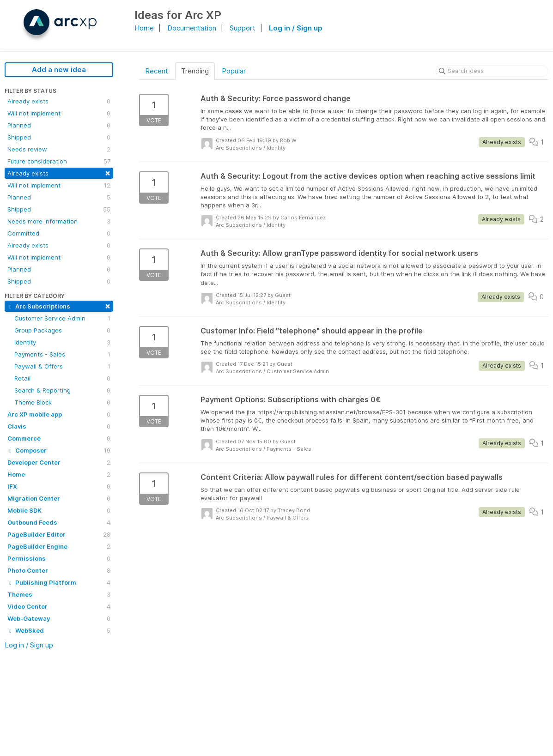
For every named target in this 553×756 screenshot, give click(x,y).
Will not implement (59, 113)
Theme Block (62, 402)
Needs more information (59, 221)
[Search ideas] (492, 71)
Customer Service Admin (62, 318)
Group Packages (62, 330)
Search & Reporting (62, 390)
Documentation (192, 28)
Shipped (59, 137)
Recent (157, 71)
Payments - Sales (62, 354)
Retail (62, 378)
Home (144, 28)
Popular (234, 71)
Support (243, 28)
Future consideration (59, 161)
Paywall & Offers (62, 366)
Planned (59, 125)
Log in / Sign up (296, 28)
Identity (62, 342)
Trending (195, 71)
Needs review (59, 149)
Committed (59, 233)
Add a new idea (59, 70)
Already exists (59, 101)
